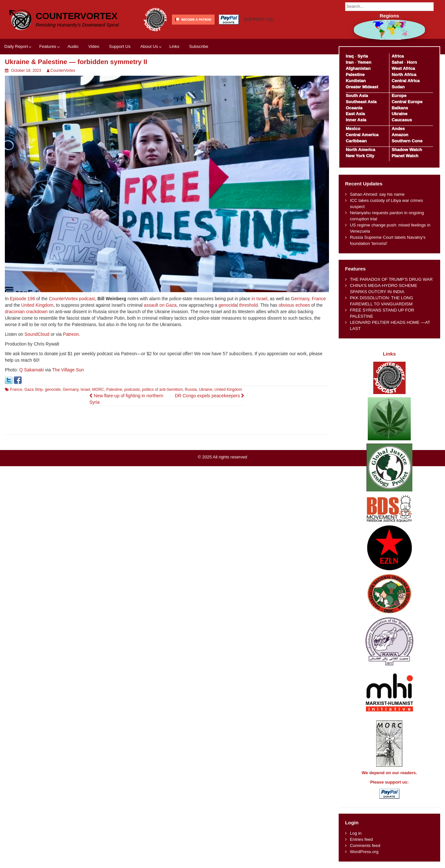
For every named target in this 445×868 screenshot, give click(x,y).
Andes (398, 129)
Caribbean (356, 141)
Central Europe (407, 102)
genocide (53, 390)
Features (48, 46)
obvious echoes (294, 305)
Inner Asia (356, 120)
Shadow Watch (407, 150)
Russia (191, 390)
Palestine (114, 390)
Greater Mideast (362, 87)
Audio (73, 46)
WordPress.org (364, 852)
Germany (300, 299)
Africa (398, 56)
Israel (85, 390)
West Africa (403, 68)
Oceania (354, 108)
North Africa (404, 75)
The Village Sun (68, 370)
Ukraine (205, 390)
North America (360, 150)
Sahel (397, 62)
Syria (363, 56)
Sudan (398, 87)
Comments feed (365, 846)
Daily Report (16, 46)
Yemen (364, 62)
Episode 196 (23, 299)
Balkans (400, 108)
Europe (399, 96)
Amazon (400, 135)
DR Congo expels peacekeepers (210, 396)
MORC (98, 390)
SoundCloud (37, 334)
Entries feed (361, 839)
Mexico (353, 129)
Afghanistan (358, 68)
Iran (350, 62)
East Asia (355, 114)
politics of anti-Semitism (162, 390)
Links (174, 46)
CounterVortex (76, 16)
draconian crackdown (26, 312)
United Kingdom (37, 305)
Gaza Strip (33, 390)
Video (94, 46)
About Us (149, 46)
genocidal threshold (238, 305)
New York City (360, 156)
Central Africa (406, 81)
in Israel (259, 299)
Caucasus (402, 120)
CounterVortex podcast (72, 299)
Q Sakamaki (31, 370)
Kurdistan (356, 81)
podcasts (132, 390)
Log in (356, 833)
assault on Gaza (160, 305)
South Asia (357, 96)
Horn (412, 62)
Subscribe (199, 46)
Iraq (350, 56)
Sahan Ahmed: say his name (377, 194)
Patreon (71, 334)
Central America (362, 135)
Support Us (120, 46)
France (319, 299)
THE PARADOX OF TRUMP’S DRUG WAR (391, 279)
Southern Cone (407, 141)
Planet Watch (405, 156)
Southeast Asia (361, 102)
